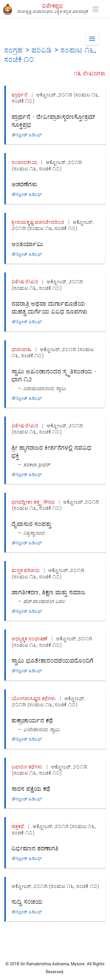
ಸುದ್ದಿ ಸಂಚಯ (27, 901)
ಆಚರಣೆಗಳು (25, 184)
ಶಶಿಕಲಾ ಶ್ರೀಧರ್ (37, 464)
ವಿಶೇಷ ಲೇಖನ (25, 281)
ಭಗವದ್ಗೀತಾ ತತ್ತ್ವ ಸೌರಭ (33, 502)
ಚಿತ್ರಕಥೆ (18, 826)
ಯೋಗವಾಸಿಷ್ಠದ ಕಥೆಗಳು (34, 698)
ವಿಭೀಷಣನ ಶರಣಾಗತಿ (35, 848)
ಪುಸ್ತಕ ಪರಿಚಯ (26, 570)
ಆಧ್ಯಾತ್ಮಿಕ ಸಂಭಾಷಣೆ (30, 638)
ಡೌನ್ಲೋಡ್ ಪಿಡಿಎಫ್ (27, 135)
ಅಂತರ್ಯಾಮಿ (28, 244)
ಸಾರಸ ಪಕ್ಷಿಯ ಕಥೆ (31, 788)
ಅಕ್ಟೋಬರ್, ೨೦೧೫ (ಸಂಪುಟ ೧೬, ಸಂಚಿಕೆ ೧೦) (47, 165)
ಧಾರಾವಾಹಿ (22, 349)
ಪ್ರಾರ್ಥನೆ (20, 95)
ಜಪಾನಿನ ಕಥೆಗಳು (27, 767)
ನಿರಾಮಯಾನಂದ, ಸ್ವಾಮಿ (45, 388)
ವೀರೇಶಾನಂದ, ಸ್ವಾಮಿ (42, 729)
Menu (94, 36)
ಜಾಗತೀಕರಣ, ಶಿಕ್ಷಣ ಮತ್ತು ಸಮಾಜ (49, 592)
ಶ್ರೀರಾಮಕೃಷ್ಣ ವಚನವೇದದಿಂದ (38, 222)
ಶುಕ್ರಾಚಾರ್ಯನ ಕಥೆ (32, 720)
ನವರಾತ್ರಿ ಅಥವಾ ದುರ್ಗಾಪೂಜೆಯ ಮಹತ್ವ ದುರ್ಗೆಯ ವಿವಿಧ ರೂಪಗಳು (50, 307)
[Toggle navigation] (95, 9)
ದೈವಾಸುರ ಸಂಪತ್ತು (32, 523)
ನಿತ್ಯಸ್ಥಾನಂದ (34, 533)
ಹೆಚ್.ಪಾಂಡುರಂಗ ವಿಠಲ (45, 601)
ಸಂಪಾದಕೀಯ (25, 162)
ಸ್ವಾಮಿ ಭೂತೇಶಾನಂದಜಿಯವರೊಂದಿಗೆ (53, 660)
